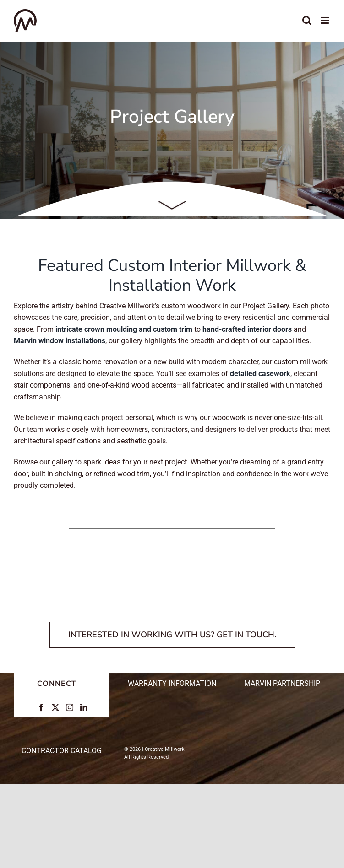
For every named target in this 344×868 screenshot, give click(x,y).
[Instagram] (70, 707)
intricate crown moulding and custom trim (124, 329)
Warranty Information (172, 683)
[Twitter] (55, 707)
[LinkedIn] (84, 707)
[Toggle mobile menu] (325, 20)
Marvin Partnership (282, 683)
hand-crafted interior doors (247, 329)
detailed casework (260, 374)
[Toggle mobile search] (307, 20)
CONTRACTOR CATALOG (62, 751)
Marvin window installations (60, 341)
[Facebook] (41, 707)
